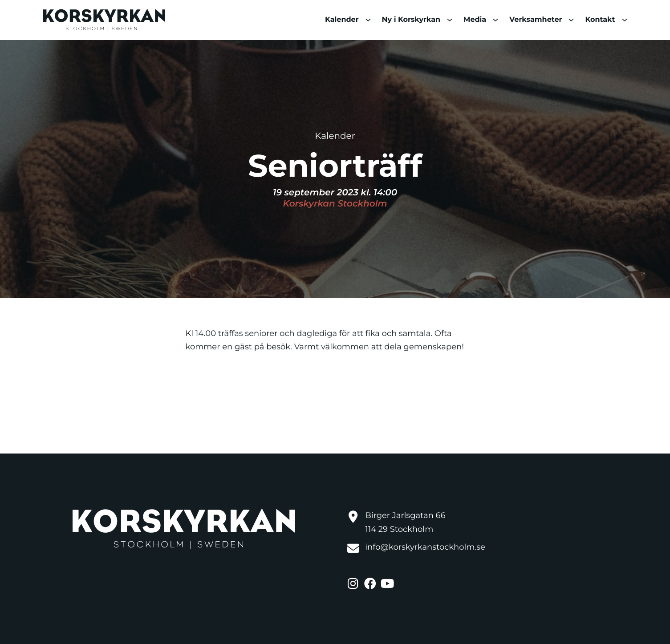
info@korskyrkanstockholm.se (425, 547)
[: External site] (354, 582)
